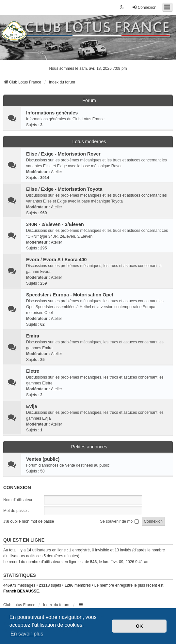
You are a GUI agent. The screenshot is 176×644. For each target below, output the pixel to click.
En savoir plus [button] (27, 634)
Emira (33, 336)
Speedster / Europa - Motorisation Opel (70, 295)
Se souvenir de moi (119, 521)
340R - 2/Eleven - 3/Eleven (55, 224)
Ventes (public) (43, 459)
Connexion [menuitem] (144, 7)
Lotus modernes (89, 142)
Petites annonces (89, 447)
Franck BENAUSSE (21, 591)
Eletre (33, 371)
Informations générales (52, 113)
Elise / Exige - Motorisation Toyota (64, 189)
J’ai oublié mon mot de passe (29, 521)
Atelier (56, 172)
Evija (32, 406)
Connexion (17, 487)
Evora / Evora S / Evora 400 (56, 260)
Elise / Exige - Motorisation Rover (63, 154)
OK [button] (139, 626)
